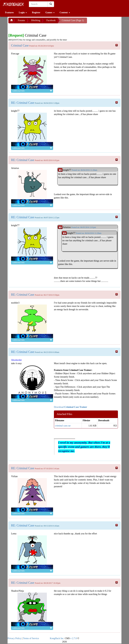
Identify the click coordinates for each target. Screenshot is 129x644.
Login (23, 13)
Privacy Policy (14, 638)
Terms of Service (31, 638)
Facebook (51, 20)
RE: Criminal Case (23, 103)
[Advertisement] (35, 28)
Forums (21, 20)
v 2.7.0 (74, 638)
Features (9, 13)
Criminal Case (20, 45)
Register (36, 13)
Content (65, 13)
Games (50, 13)
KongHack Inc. (57, 638)
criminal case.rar (63, 426)
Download (70, 407)
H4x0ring (36, 20)
